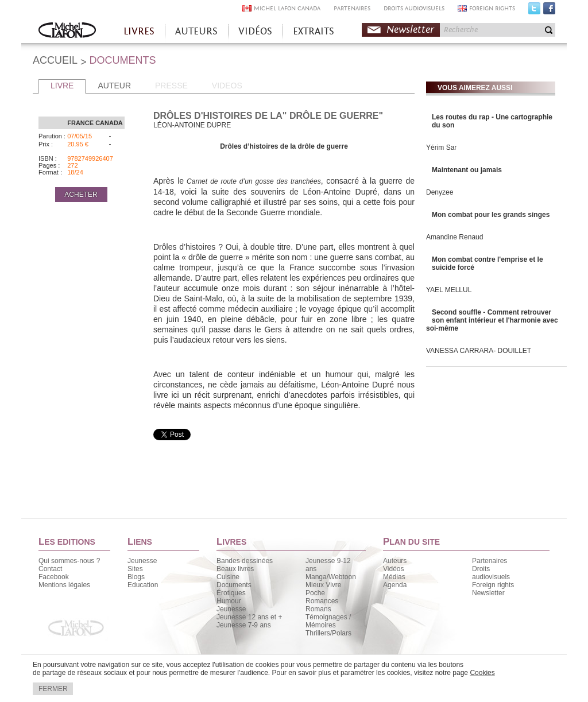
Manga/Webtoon (331, 577)
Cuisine (228, 577)
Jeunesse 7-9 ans (244, 625)
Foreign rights (493, 585)
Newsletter (410, 30)
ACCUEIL (55, 60)
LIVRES (139, 31)
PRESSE (171, 86)
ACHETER (81, 195)
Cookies (482, 673)
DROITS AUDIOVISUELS (414, 8)
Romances (322, 601)
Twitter (534, 11)
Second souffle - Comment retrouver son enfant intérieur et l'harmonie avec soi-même (492, 320)
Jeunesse (142, 561)
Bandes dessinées (245, 561)
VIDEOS (227, 86)
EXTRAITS (314, 31)
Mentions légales (64, 585)
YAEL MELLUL (449, 290)
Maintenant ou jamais (467, 170)
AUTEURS (196, 31)
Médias (394, 577)
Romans (318, 609)
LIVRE (62, 86)
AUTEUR (114, 86)
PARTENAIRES (352, 8)
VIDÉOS (255, 31)
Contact (50, 569)
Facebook (549, 11)
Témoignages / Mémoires (328, 621)
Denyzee (440, 192)
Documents (234, 585)
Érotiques (231, 593)
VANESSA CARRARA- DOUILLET (479, 351)
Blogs (136, 577)
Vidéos (393, 569)
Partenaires (490, 561)
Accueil (67, 31)
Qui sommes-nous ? (69, 561)
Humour (229, 601)
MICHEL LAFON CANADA (287, 8)
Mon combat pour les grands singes (491, 215)
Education (143, 585)
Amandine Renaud (454, 237)
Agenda (395, 585)
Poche (315, 593)
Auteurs (395, 561)
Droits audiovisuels (491, 573)
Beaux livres (235, 569)
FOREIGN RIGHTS (492, 8)
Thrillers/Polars (328, 633)
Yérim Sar (441, 148)
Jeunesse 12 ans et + (249, 617)
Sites (135, 569)
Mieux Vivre (323, 585)
